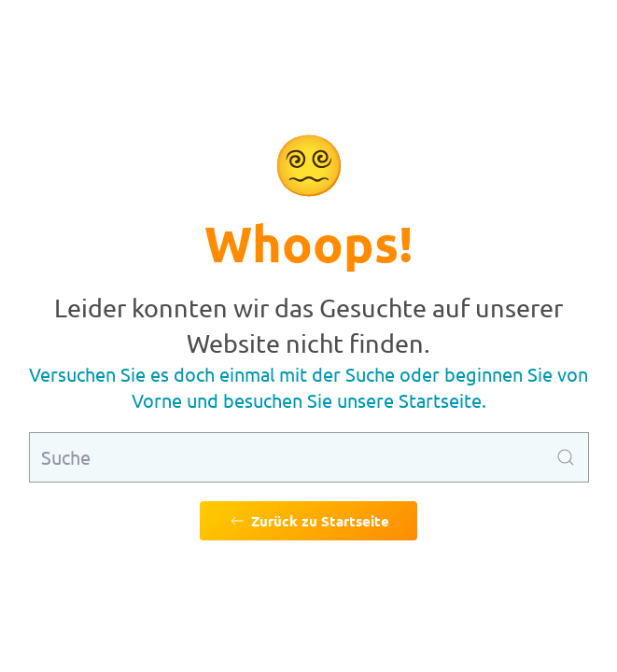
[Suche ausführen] (566, 457)
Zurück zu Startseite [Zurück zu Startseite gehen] (308, 521)
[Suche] (309, 457)
